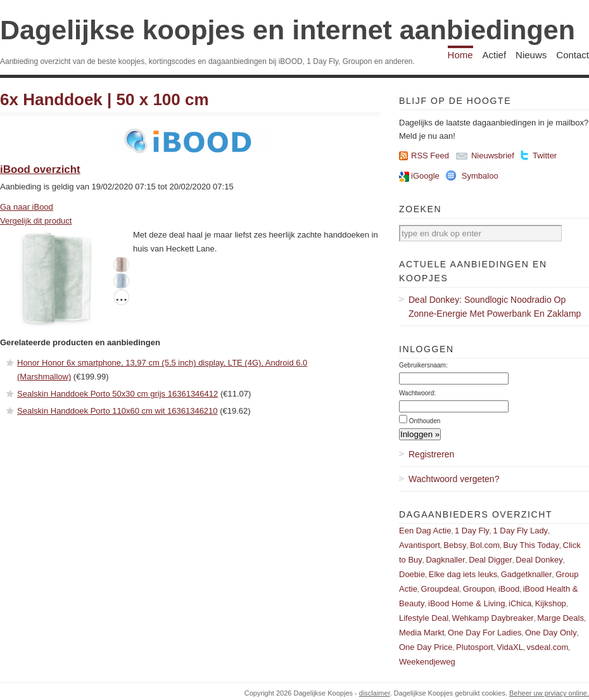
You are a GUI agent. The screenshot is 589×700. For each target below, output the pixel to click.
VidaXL (510, 647)
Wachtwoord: (417, 393)
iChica (520, 603)
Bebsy (455, 545)
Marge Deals (560, 618)
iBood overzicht (40, 169)
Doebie (412, 574)
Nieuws (531, 55)
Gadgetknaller (527, 574)
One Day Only (551, 633)
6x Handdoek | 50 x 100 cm (104, 99)
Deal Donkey (539, 560)
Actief (495, 55)
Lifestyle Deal (424, 618)
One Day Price (426, 647)
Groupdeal (440, 589)
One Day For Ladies (484, 633)
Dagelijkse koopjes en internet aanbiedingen (288, 30)
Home (460, 55)
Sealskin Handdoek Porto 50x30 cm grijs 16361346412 (117, 394)
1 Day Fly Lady (520, 531)
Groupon (479, 589)
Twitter (545, 156)
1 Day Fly (472, 531)
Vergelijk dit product (36, 221)
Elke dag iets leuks (463, 574)
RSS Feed (430, 156)
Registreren (431, 454)
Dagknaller (445, 560)
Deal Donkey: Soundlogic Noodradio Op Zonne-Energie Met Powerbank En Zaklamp (495, 307)
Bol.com (485, 545)
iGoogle (425, 176)
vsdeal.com (547, 647)
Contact (573, 55)
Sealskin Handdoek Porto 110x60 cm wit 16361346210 (117, 411)
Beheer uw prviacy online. (549, 693)
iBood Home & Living (466, 603)
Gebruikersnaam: (423, 365)
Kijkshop (551, 603)
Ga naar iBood (27, 207)
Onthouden (425, 421)
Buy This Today (531, 545)
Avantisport (420, 545)
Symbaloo (480, 176)
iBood (509, 589)
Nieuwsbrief (493, 156)
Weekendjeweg (427, 662)
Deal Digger (491, 560)
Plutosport (475, 647)
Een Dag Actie (425, 531)
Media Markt (422, 633)
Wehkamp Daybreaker (493, 618)
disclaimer (375, 693)
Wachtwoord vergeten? (454, 479)
